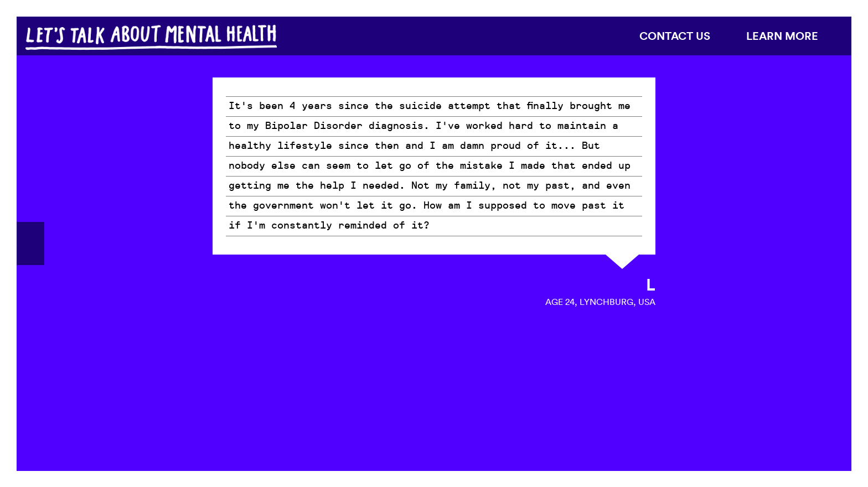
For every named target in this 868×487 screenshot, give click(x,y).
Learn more (782, 36)
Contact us (675, 36)
